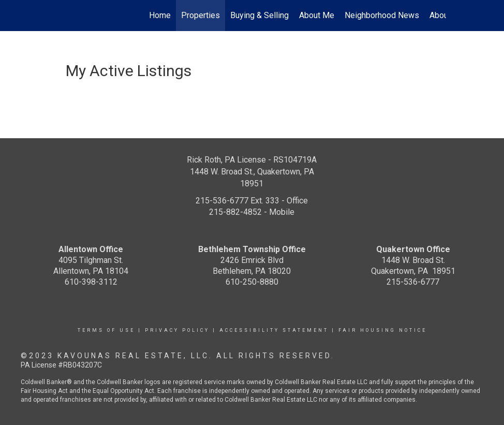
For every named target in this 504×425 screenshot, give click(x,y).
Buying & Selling (260, 15)
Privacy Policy (177, 330)
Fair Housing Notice (383, 330)
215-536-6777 (413, 282)
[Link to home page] (63, 16)
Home (160, 15)
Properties (201, 15)
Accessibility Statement (274, 330)
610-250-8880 (252, 282)
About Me (317, 15)
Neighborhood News (382, 15)
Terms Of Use (106, 330)
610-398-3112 (91, 282)
